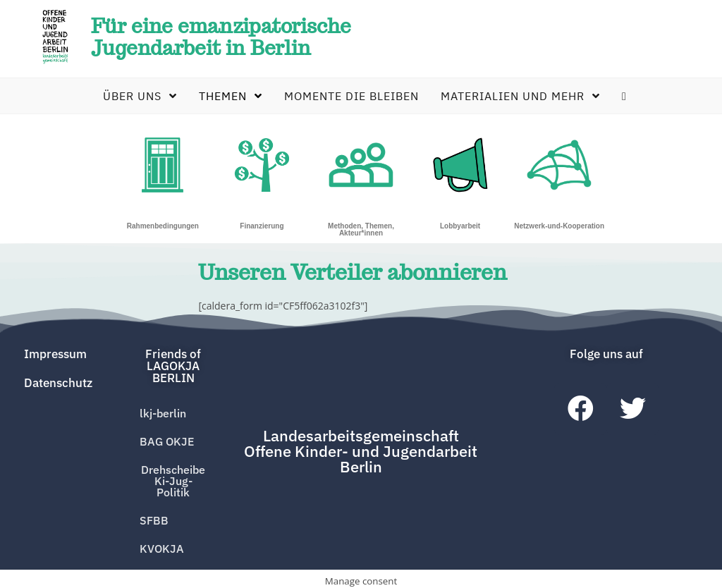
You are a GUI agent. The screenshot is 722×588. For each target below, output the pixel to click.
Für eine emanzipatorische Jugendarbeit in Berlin (232, 38)
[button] (173, 369)
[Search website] (620, 99)
